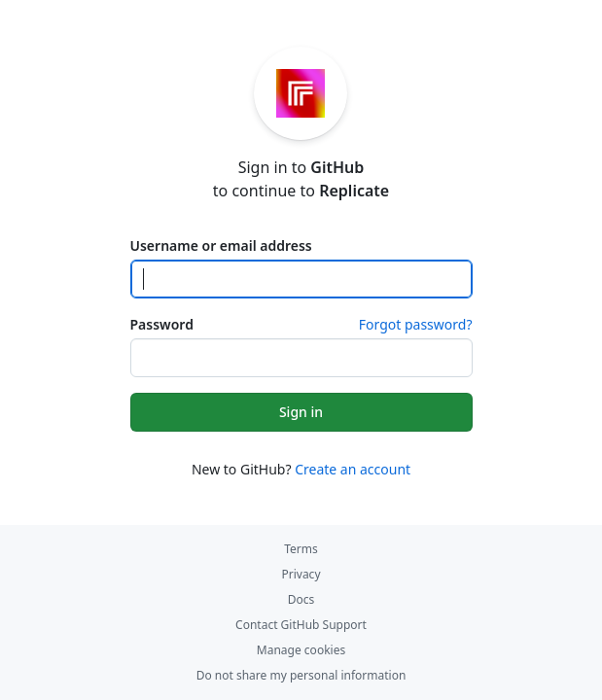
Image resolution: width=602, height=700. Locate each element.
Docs (301, 599)
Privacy (301, 574)
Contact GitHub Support (301, 625)
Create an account (353, 469)
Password (162, 324)
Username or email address (221, 245)
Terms (301, 549)
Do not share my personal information (301, 675)
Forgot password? (416, 324)
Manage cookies (301, 650)
